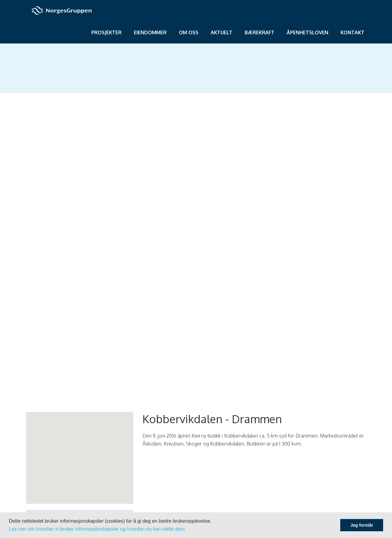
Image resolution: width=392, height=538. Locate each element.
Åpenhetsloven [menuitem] (307, 32)
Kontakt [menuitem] (352, 32)
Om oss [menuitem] (189, 32)
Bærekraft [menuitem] (260, 32)
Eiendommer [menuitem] (150, 32)
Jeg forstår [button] (362, 525)
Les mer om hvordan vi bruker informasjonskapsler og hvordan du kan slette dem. (98, 529)
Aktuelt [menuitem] (222, 32)
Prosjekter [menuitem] (106, 32)
